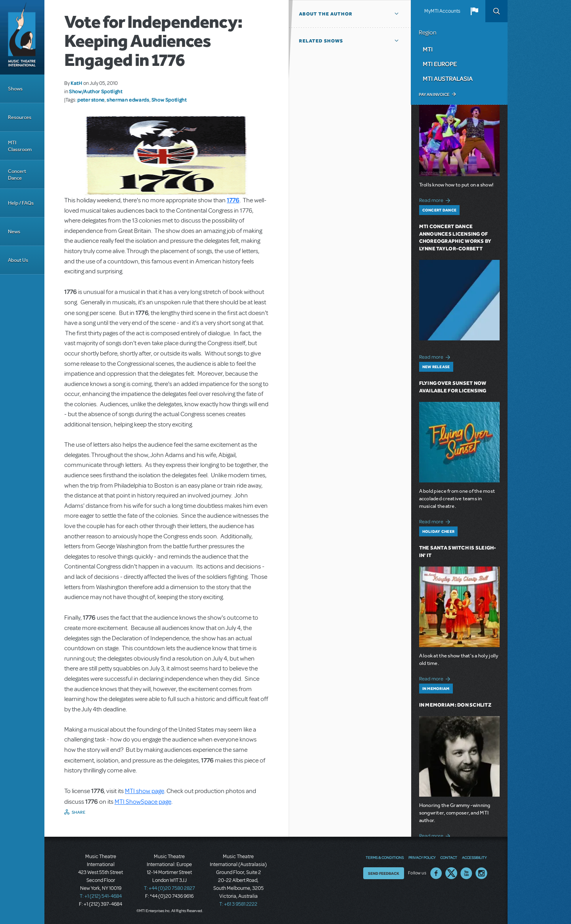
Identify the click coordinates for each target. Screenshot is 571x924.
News (14, 231)
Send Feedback (384, 873)
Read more (436, 199)
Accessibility (474, 857)
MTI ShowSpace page (143, 802)
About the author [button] (326, 14)
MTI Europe (440, 64)
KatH (77, 83)
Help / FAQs (21, 203)
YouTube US (466, 873)
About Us (18, 260)
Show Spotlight (169, 100)
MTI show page (145, 791)
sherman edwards (128, 100)
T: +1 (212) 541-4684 (101, 896)
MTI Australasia (448, 79)
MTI (428, 49)
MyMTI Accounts (442, 11)
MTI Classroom (20, 146)
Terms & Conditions (385, 857)
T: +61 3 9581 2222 (238, 904)
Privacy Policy (422, 857)
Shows (15, 89)
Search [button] (496, 11)
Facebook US (436, 873)
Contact (449, 857)
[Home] (22, 37)
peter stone (91, 100)
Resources (20, 117)
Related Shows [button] (321, 41)
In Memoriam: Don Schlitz (455, 705)
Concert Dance (17, 175)
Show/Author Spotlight (96, 91)
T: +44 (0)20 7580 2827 (170, 888)
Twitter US (451, 873)
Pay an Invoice (434, 94)
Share (79, 812)
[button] (474, 11)
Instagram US (481, 873)
